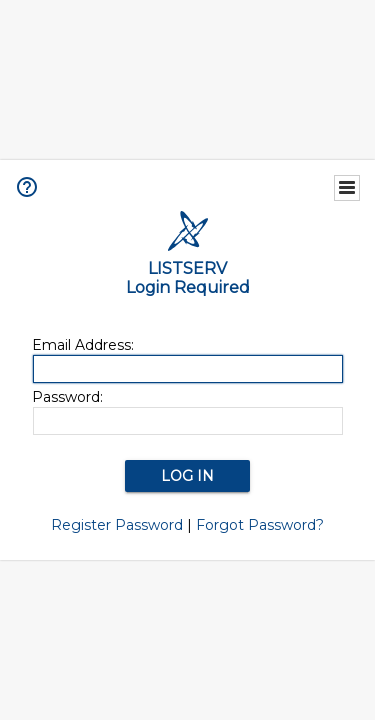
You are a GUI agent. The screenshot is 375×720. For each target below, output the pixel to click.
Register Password (117, 525)
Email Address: (83, 345)
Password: (67, 397)
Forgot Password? (260, 525)
